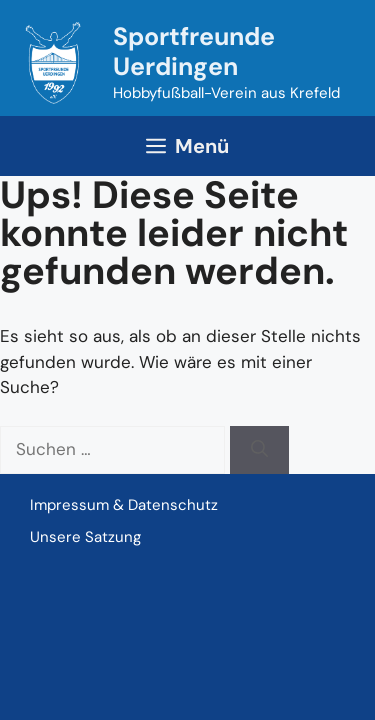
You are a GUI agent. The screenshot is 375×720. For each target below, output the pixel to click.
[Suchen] (259, 450)
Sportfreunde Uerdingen (194, 51)
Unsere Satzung (85, 537)
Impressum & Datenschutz (124, 505)
